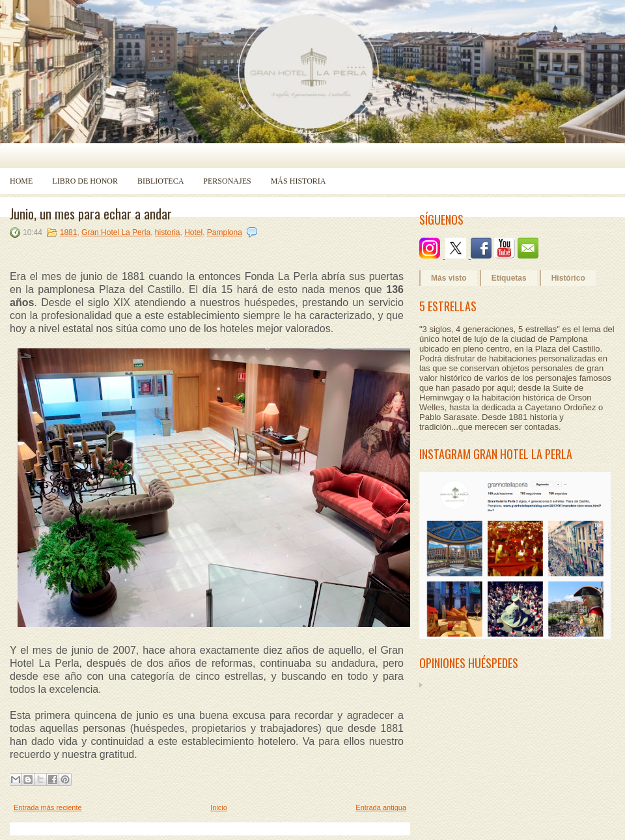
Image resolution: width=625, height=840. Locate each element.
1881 (69, 232)
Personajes (227, 181)
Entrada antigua (381, 807)
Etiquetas (509, 278)
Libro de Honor (85, 181)
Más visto (449, 278)
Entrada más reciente (48, 807)
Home (21, 181)
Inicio (219, 807)
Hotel (193, 232)
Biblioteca (160, 181)
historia (168, 232)
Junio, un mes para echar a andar (91, 214)
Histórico (568, 278)
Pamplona (225, 232)
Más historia (299, 181)
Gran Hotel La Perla (116, 232)
